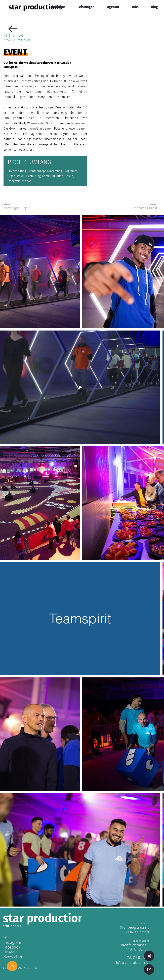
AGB (20, 968)
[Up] (12, 966)
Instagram (12, 943)
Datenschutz (31, 968)
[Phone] (149, 956)
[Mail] (149, 969)
